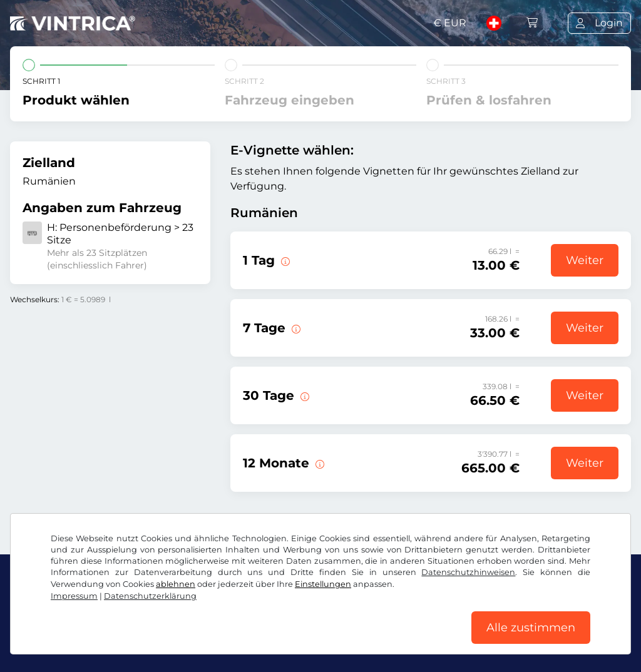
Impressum (74, 596)
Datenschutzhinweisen (468, 572)
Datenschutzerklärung (150, 596)
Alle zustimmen (531, 628)
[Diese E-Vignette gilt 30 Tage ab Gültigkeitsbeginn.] (304, 395)
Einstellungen (323, 584)
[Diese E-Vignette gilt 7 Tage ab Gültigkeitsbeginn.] (295, 328)
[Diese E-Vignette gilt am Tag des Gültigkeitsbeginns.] (284, 260)
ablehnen (176, 584)
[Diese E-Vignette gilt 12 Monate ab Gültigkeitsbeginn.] (319, 463)
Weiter (585, 260)
